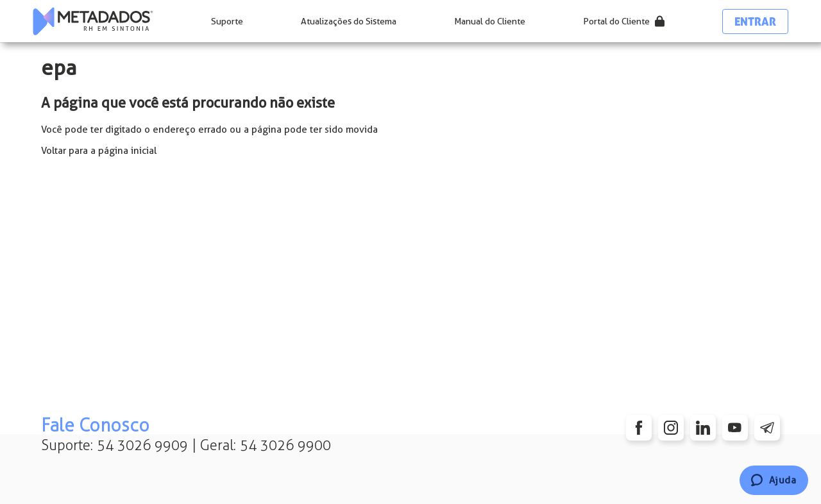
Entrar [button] (755, 21)
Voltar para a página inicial (99, 151)
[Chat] (774, 480)
